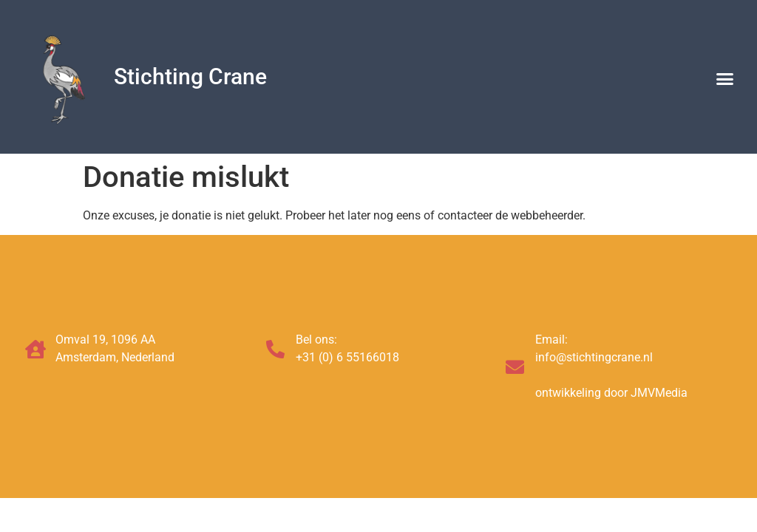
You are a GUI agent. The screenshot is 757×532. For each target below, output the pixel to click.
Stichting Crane (190, 76)
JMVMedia (659, 393)
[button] (725, 79)
